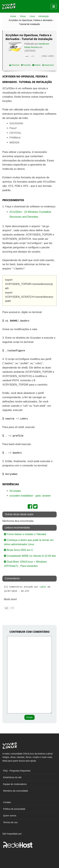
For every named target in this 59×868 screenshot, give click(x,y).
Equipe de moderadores (15, 784)
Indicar (36, 65)
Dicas (23, 16)
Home (13, 16)
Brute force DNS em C (19, 550)
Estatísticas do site (12, 777)
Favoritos (26, 65)
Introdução (44, 16)
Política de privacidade (14, 809)
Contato (7, 802)
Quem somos (10, 816)
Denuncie (14, 65)
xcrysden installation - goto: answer (30, 496)
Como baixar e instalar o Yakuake (25, 534)
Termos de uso (10, 822)
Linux (32, 16)
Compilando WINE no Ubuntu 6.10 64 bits (30, 556)
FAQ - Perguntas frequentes (17, 771)
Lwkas (43, 587)
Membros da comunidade (16, 791)
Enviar (30, 717)
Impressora (48, 65)
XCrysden (15, 491)
